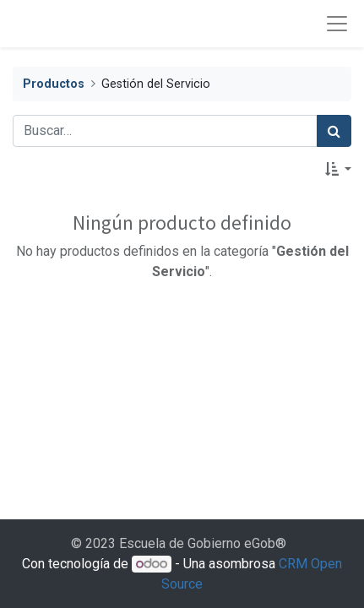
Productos (54, 84)
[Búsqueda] (334, 131)
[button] (338, 169)
